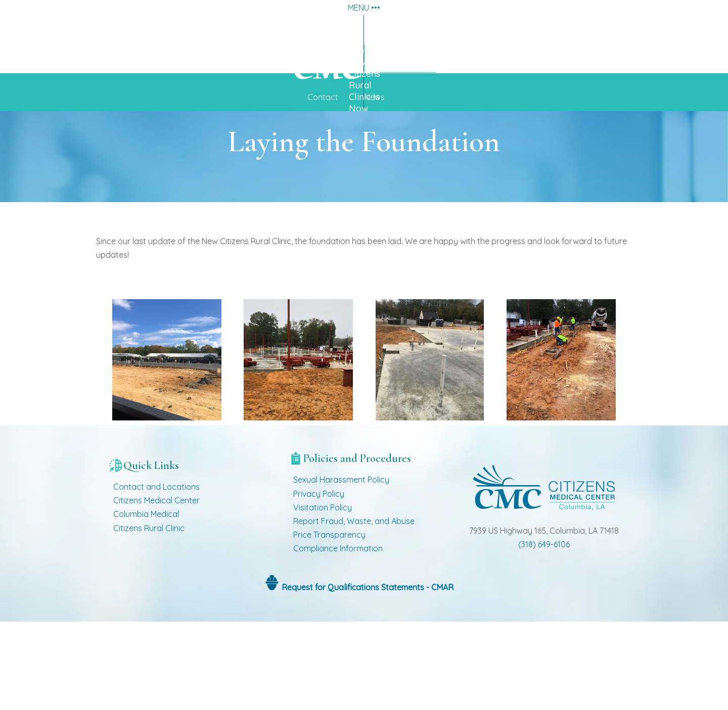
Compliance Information (338, 637)
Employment (603, 29)
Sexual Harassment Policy (341, 569)
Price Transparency (329, 624)
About (240, 29)
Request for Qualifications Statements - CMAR (367, 676)
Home (691, 29)
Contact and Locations (156, 576)
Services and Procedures (351, 29)
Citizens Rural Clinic (149, 617)
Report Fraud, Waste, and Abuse (354, 610)
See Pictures (561, 77)
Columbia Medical (146, 603)
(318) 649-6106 (544, 633)
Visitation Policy (323, 596)
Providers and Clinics (488, 29)
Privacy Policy (319, 582)
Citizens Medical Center (156, 589)
